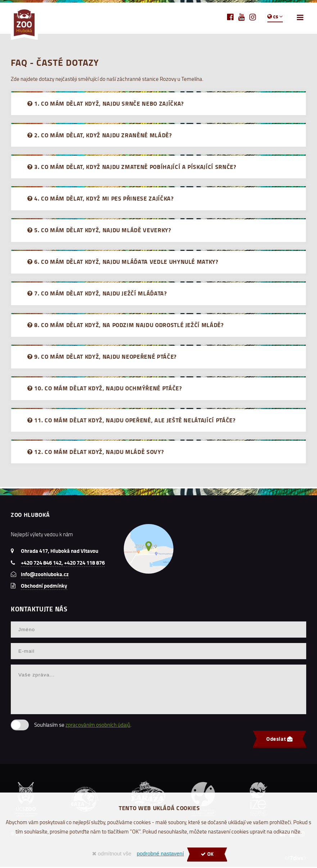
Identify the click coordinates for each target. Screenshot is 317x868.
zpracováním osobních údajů (98, 726)
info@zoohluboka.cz (45, 575)
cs (275, 16)
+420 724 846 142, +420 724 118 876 (63, 564)
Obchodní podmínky (44, 587)
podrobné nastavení (160, 854)
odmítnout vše (112, 854)
